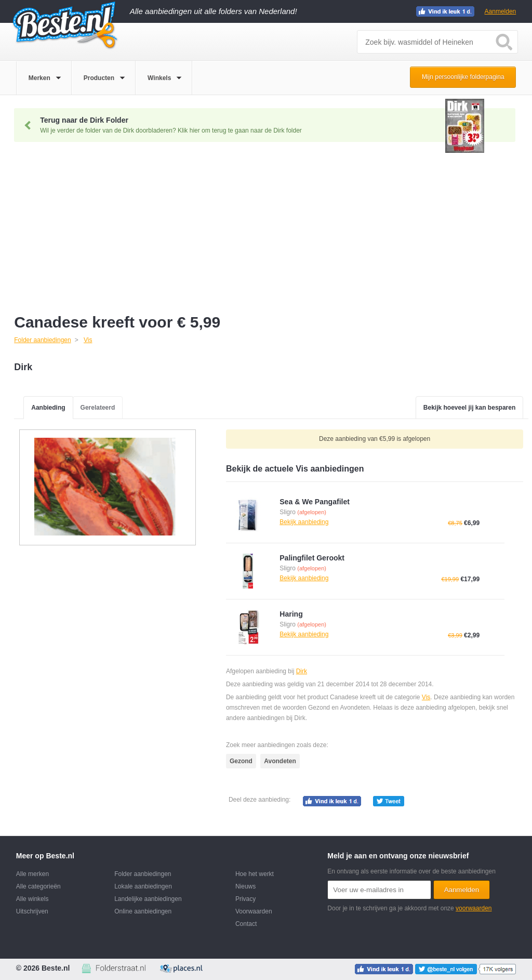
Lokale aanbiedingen (143, 886)
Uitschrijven (32, 911)
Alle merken (32, 874)
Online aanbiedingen (143, 911)
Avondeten (280, 761)
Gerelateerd (98, 408)
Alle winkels (32, 899)
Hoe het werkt (255, 874)
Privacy (245, 899)
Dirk (302, 671)
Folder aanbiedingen (143, 874)
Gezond (241, 761)
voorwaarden (474, 908)
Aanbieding (48, 408)
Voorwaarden (254, 911)
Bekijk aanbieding (304, 522)
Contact (246, 924)
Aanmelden (501, 11)
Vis (426, 697)
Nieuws (245, 886)
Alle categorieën (38, 886)
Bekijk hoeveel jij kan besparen (469, 408)
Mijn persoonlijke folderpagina (463, 77)
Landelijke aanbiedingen (148, 899)
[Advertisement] (271, 230)
